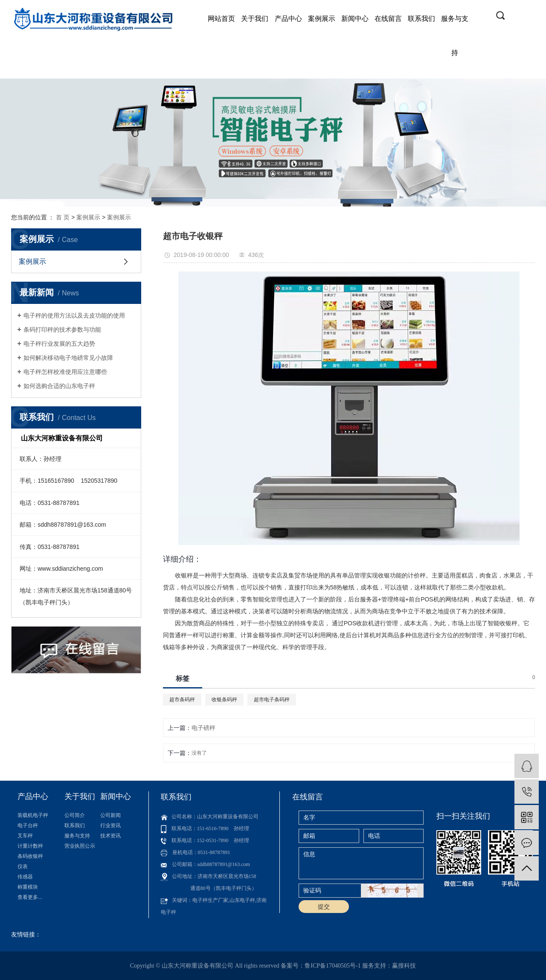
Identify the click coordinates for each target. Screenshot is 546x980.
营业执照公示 (80, 846)
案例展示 (322, 19)
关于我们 (255, 19)
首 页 (63, 217)
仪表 (23, 866)
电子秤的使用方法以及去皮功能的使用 (74, 315)
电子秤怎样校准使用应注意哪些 (65, 372)
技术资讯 (110, 836)
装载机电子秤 (33, 815)
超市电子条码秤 (272, 700)
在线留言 (388, 19)
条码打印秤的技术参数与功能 (62, 330)
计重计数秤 (30, 846)
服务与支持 (455, 36)
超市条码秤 (182, 700)
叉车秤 (25, 836)
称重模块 (28, 887)
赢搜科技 (404, 966)
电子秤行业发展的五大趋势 (59, 344)
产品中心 (288, 19)
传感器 (25, 877)
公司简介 (75, 815)
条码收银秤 (30, 856)
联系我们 (421, 19)
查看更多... (30, 897)
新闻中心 (355, 19)
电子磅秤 (203, 728)
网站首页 (221, 19)
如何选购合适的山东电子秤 (59, 386)
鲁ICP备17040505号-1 (333, 966)
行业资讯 (110, 825)
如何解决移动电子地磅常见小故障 (68, 358)
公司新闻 (110, 815)
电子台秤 (28, 825)
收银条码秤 (224, 700)
